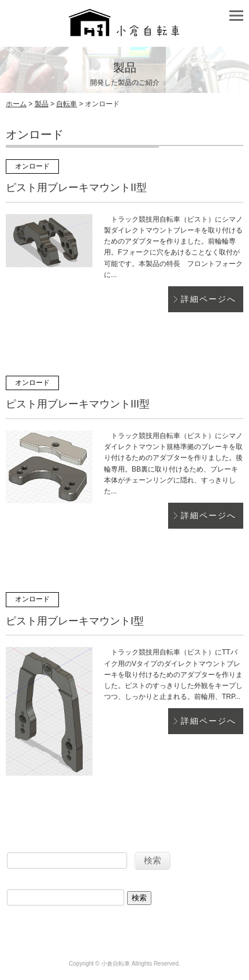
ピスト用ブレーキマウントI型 (75, 621)
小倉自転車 (116, 964)
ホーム (16, 104)
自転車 (66, 104)
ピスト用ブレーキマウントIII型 (78, 404)
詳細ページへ (209, 299)
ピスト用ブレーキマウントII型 (76, 188)
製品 (42, 104)
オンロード (32, 166)
